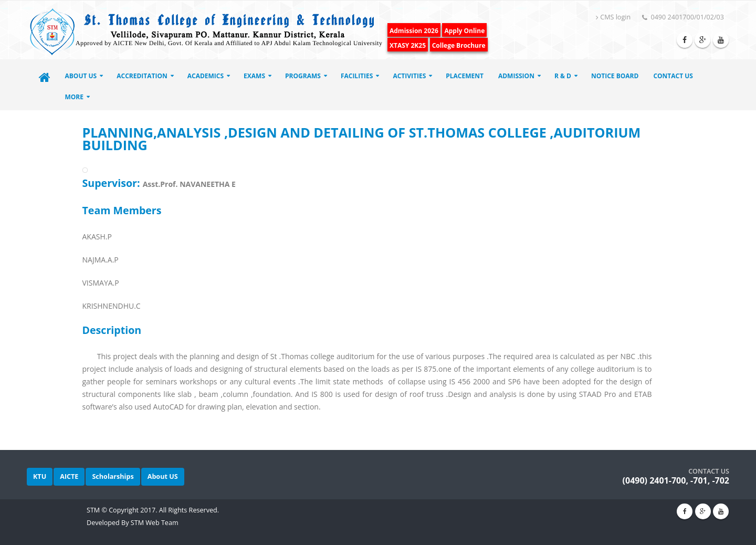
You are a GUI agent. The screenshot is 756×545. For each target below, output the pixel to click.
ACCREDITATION (142, 76)
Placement (465, 76)
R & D (563, 76)
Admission (516, 76)
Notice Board (615, 76)
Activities (409, 76)
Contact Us (673, 76)
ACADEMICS (206, 76)
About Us (81, 76)
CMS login (613, 17)
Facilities (357, 76)
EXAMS (254, 76)
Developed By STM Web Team (133, 523)
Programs (303, 76)
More (75, 97)
